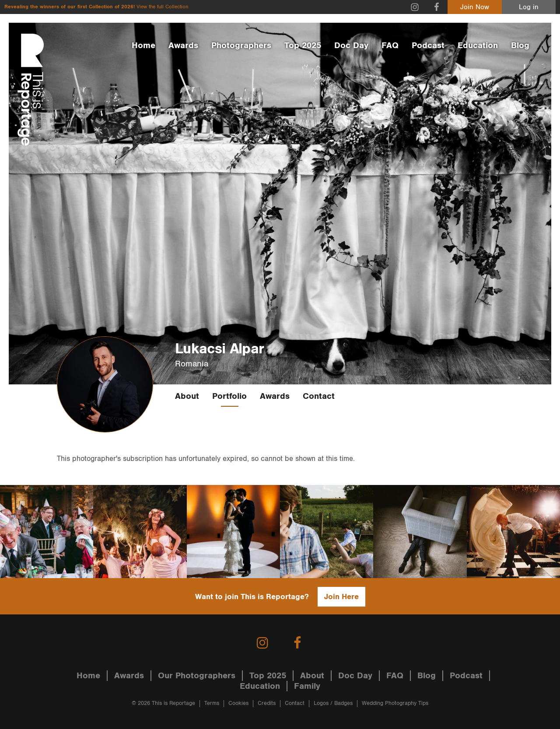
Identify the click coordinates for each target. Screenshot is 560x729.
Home (143, 45)
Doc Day (351, 45)
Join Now (475, 7)
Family (307, 686)
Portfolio (229, 396)
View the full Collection (162, 7)
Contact (319, 396)
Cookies (238, 703)
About (187, 396)
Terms (212, 703)
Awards (183, 45)
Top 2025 (303, 45)
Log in (529, 7)
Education (478, 45)
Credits (267, 703)
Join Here (341, 597)
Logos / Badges (333, 703)
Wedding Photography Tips (395, 703)
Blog (520, 45)
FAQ (390, 45)
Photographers (241, 45)
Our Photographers (197, 676)
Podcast (428, 45)
